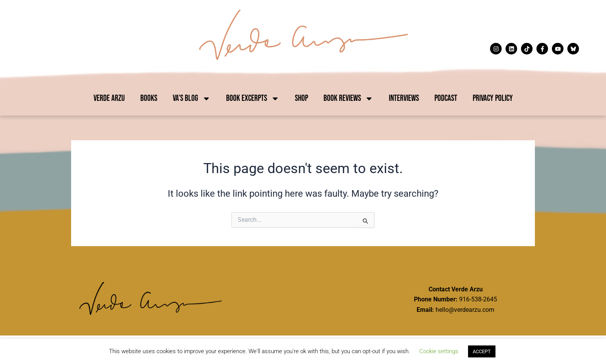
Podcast (446, 98)
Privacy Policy (493, 98)
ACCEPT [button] (482, 351)
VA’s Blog (192, 99)
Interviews (404, 98)
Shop (301, 98)
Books (149, 98)
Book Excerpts (253, 99)
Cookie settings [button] (439, 351)
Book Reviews (348, 99)
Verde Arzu (109, 98)
